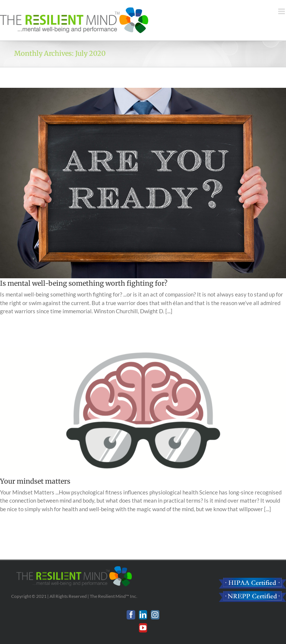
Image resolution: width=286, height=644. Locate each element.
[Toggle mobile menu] (282, 11)
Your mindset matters (35, 481)
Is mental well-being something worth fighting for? (84, 283)
